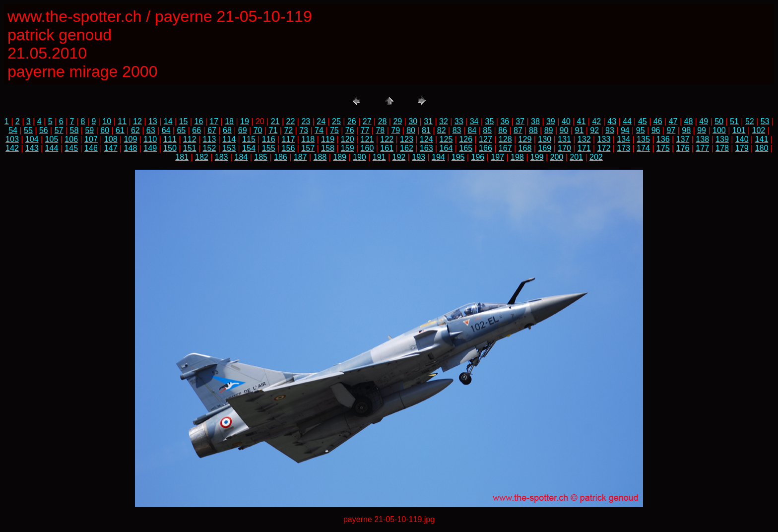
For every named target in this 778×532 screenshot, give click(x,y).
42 (596, 121)
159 (348, 148)
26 (352, 121)
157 (308, 148)
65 (181, 130)
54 (13, 130)
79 (395, 130)
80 (411, 130)
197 (497, 157)
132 (584, 139)
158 (328, 148)
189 (340, 157)
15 (184, 121)
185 (261, 157)
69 (243, 130)
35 (490, 121)
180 (762, 148)
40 (566, 121)
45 (643, 121)
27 (367, 121)
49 (704, 121)
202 (596, 157)
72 (288, 130)
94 (625, 130)
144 (52, 148)
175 (663, 148)
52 (750, 121)
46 (658, 121)
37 (520, 121)
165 (466, 148)
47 (673, 121)
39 (551, 121)
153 (229, 148)
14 (168, 121)
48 (689, 121)
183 (222, 157)
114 (229, 139)
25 (336, 121)
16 (199, 121)
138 (702, 139)
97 (671, 130)
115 (249, 139)
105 (52, 139)
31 (428, 121)
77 (365, 130)
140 (742, 139)
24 (321, 121)
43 (612, 121)
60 (105, 130)
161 (387, 148)
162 (407, 148)
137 (683, 139)
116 (269, 139)
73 (304, 130)
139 (722, 139)
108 (111, 139)
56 (44, 130)
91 (579, 130)
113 (210, 139)
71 (273, 130)
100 (719, 130)
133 (604, 139)
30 (413, 121)
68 (227, 130)
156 (289, 148)
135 (643, 139)
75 (334, 130)
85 (487, 130)
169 (545, 148)
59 (89, 130)
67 (212, 130)
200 (557, 157)
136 (663, 139)
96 (656, 130)
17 (214, 121)
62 (135, 130)
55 (28, 130)
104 (32, 139)
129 (525, 139)
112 (190, 139)
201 (576, 157)
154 (249, 148)
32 (444, 121)
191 (379, 157)
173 (623, 148)
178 (722, 148)
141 (762, 139)
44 (627, 121)
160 (367, 148)
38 (535, 121)
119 (328, 139)
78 (380, 130)
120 (348, 139)
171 (584, 148)
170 (564, 148)
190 (359, 157)
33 (459, 121)
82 (442, 130)
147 (111, 148)
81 (426, 130)
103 (12, 139)
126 (466, 139)
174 (643, 148)
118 (308, 139)
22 (291, 121)
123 (407, 139)
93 (610, 130)
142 (12, 148)
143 (32, 148)
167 (505, 148)
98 (686, 130)
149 (150, 148)
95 (641, 130)
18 (229, 121)
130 (545, 139)
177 (702, 148)
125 (446, 139)
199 (537, 157)
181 (182, 157)
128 (505, 139)
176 (683, 148)
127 (486, 139)
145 (71, 148)
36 (505, 121)
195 (458, 157)
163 (426, 148)
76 (350, 130)
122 (387, 139)
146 (91, 148)
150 (170, 148)
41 (582, 121)
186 (281, 157)
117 (289, 139)
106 (71, 139)
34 (474, 121)
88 (533, 130)
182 (202, 157)
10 (107, 121)
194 (438, 157)
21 (275, 121)
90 (564, 130)
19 (245, 121)
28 (383, 121)
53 (765, 121)
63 (151, 130)
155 (269, 148)
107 (91, 139)
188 (320, 157)
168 (525, 148)
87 (518, 130)
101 (739, 130)
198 (517, 157)
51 (734, 121)
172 (604, 148)
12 (137, 121)
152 (210, 148)
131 (564, 139)
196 (478, 157)
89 (549, 130)
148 (131, 148)
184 (241, 157)
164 (446, 148)
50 (719, 121)
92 (594, 130)
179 (742, 148)
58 (74, 130)
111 (170, 139)
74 (319, 130)
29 (397, 121)
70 (258, 130)
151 (190, 148)
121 (367, 139)
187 (300, 157)
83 (457, 130)
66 (196, 130)
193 (419, 157)
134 (623, 139)
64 (166, 130)
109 (131, 139)
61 (120, 130)
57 (59, 130)
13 (153, 121)
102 (759, 130)
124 (426, 139)
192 (399, 157)
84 (472, 130)
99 (702, 130)
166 (486, 148)
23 (306, 121)
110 (150, 139)
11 (122, 121)
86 (503, 130)
